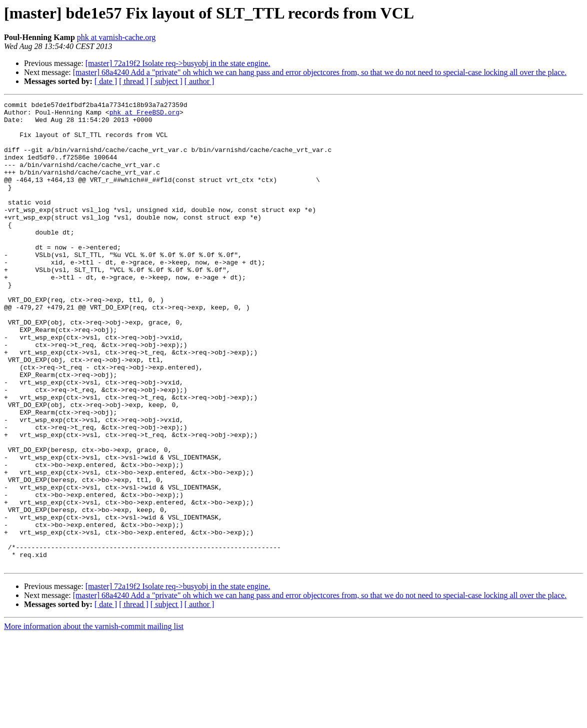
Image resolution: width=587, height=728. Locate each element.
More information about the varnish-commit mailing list (94, 719)
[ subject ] (166, 81)
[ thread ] (134, 81)
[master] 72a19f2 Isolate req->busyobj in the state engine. (178, 63)
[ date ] (106, 81)
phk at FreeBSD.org (144, 115)
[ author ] (199, 81)
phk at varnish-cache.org (116, 37)
